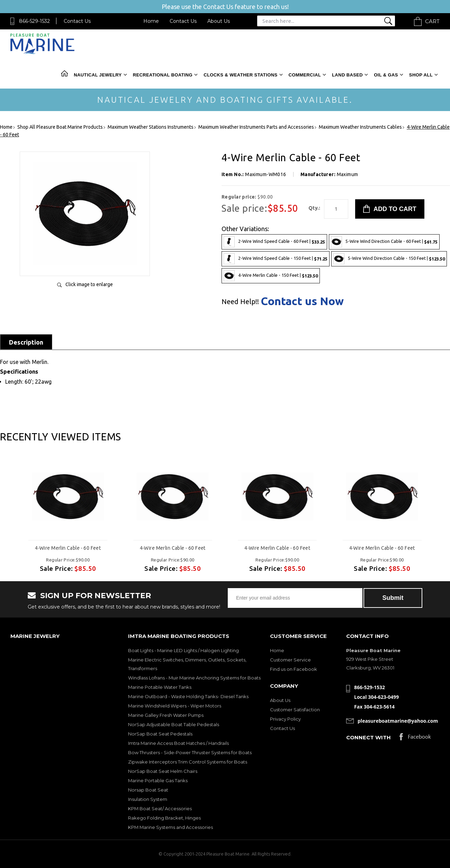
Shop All (421, 75)
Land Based (347, 75)
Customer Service (290, 660)
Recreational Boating (163, 75)
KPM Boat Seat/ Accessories (160, 808)
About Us (219, 21)
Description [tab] (26, 342)
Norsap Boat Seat (148, 790)
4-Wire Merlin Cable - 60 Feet (68, 548)
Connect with (368, 737)
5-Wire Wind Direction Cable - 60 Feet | (384, 242)
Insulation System (148, 799)
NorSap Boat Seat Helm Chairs (163, 771)
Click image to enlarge (89, 284)
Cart (432, 21)
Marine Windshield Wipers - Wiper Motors (175, 706)
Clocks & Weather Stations (240, 75)
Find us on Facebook (294, 669)
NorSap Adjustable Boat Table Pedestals (174, 724)
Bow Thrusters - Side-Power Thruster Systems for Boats (190, 752)
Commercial (305, 75)
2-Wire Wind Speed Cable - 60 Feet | (274, 242)
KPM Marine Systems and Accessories (170, 827)
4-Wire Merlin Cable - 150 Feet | (271, 276)
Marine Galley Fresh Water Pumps (166, 715)
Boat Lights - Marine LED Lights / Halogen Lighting (183, 650)
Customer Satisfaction (295, 710)
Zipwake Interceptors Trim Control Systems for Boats (188, 762)
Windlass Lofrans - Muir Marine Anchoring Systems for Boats (194, 678)
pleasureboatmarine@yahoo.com (398, 721)
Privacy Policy (285, 719)
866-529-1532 (34, 21)
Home (151, 21)
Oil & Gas (386, 75)
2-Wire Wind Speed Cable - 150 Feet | (276, 259)
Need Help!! (240, 302)
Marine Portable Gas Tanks (158, 780)
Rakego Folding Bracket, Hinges (164, 818)
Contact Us (77, 21)
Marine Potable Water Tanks (160, 687)
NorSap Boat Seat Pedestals (160, 734)
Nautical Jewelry (98, 75)
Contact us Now (302, 301)
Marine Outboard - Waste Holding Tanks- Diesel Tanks (188, 696)
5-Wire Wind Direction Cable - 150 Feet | (389, 259)
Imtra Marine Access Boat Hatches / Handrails (178, 743)
